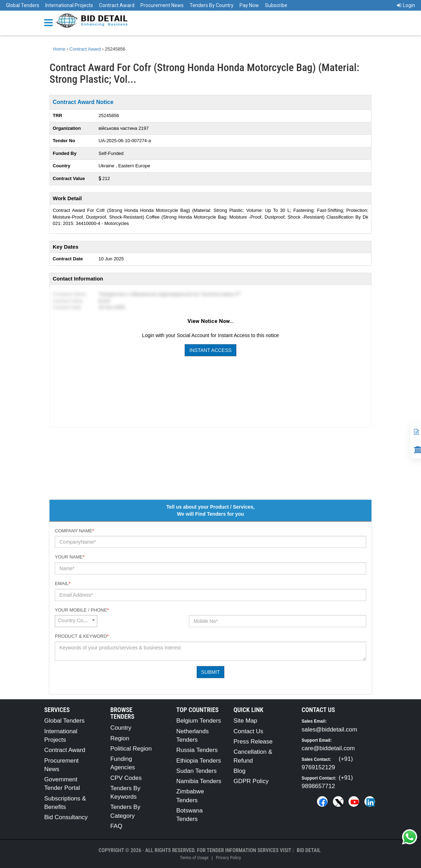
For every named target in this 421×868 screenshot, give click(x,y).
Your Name (70, 557)
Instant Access (210, 350)
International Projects (69, 5)
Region (120, 738)
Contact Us (248, 731)
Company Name (74, 531)
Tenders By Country (212, 5)
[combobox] (76, 621)
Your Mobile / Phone (82, 610)
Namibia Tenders (199, 781)
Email (63, 583)
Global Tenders (23, 5)
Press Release (253, 742)
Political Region (131, 749)
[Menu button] (50, 22)
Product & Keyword (82, 636)
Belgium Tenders (198, 721)
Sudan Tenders (196, 771)
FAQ (116, 826)
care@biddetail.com (328, 748)
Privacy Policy (228, 858)
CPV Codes (126, 778)
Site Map (245, 721)
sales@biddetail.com (330, 730)
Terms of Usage (194, 858)
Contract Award (117, 5)
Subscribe (276, 5)
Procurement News (162, 5)
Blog (240, 771)
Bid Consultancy (66, 817)
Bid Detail (309, 850)
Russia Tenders (197, 750)
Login (406, 5)
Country (121, 728)
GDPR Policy (251, 781)
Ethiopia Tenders (198, 761)
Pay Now (249, 5)
